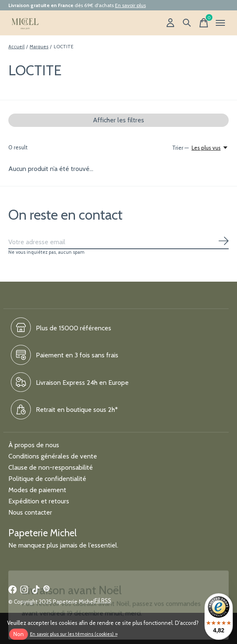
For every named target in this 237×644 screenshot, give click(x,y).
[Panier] (204, 23)
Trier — (180, 148)
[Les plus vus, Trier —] (210, 148)
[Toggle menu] (220, 23)
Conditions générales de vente (53, 456)
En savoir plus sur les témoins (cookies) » (74, 634)
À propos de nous (34, 445)
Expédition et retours (39, 501)
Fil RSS (103, 600)
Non (19, 634)
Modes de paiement (37, 490)
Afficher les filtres (118, 120)
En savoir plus (130, 5)
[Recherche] (187, 23)
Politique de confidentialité (47, 479)
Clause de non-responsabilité (51, 467)
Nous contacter (30, 512)
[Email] (118, 242)
